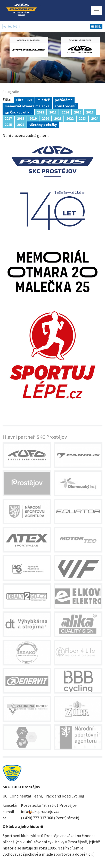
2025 (8, 124)
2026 (21, 124)
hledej (96, 26)
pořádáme (64, 100)
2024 (95, 118)
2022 (70, 118)
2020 (45, 118)
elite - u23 (24, 100)
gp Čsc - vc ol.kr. (18, 112)
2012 (41, 112)
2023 (82, 118)
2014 (65, 112)
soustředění (65, 106)
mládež (43, 100)
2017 (8, 118)
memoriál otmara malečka (27, 106)
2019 (33, 118)
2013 (53, 112)
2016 (90, 112)
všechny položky (43, 124)
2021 (58, 118)
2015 (78, 112)
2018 (21, 118)
